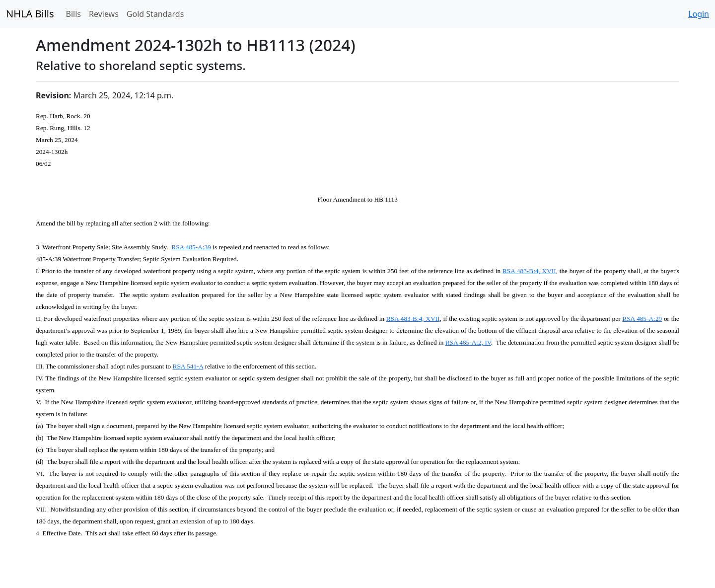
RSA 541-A (188, 366)
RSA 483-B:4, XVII (529, 271)
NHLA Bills (30, 14)
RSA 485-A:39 (191, 247)
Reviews (104, 14)
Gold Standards (155, 14)
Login (699, 14)
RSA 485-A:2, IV (468, 342)
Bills (73, 14)
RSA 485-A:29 (642, 319)
